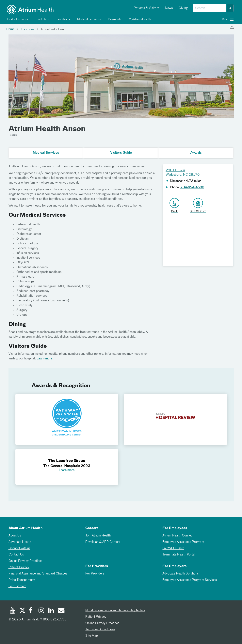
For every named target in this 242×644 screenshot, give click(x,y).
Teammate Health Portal (179, 555)
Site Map (92, 636)
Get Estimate (17, 586)
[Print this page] (232, 28)
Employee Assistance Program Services (190, 580)
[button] (230, 8)
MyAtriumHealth (139, 19)
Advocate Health (20, 542)
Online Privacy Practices (25, 561)
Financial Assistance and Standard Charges (38, 574)
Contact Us (16, 555)
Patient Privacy (19, 567)
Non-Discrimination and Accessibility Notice (115, 611)
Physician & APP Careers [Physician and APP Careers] (103, 542)
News (169, 8)
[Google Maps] (198, 241)
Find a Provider (17, 19)
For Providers (95, 574)
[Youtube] (12, 611)
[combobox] (210, 8)
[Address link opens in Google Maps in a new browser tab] (198, 206)
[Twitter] (22, 611)
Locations (62, 19)
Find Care (42, 19)
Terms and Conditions (100, 630)
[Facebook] (32, 611)
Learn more (45, 359)
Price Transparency (22, 580)
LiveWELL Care (173, 548)
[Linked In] (51, 611)
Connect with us (19, 548)
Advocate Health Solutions (180, 574)
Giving (183, 8)
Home (10, 29)
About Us (15, 536)
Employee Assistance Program (183, 542)
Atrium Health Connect (178, 536)
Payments (114, 19)
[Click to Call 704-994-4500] (175, 206)
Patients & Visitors (146, 8)
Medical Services (88, 19)
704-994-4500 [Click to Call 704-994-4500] (192, 188)
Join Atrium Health (98, 536)
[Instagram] (41, 611)
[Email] (61, 611)
